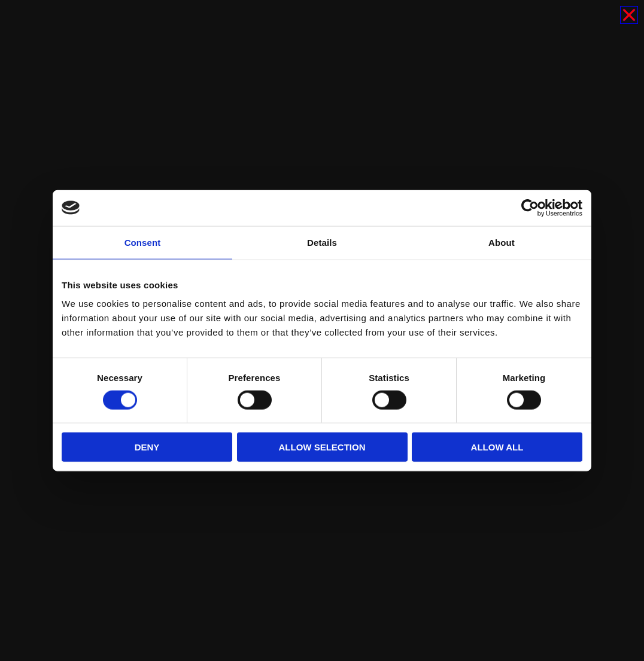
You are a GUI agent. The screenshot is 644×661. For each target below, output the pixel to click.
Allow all (497, 447)
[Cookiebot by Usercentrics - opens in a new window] (530, 208)
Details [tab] (322, 242)
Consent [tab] (143, 242)
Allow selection (322, 447)
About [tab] (502, 242)
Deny (147, 447)
